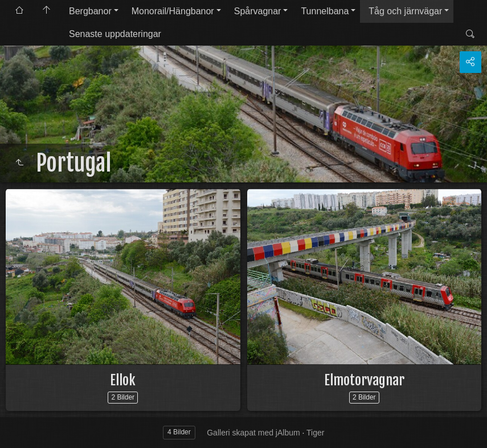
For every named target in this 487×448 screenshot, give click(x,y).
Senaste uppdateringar (115, 34)
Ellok (123, 380)
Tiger (315, 433)
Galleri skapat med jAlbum (253, 433)
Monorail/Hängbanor (173, 11)
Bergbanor (90, 11)
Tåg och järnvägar (405, 11)
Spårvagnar (258, 11)
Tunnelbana (325, 11)
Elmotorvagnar (364, 380)
